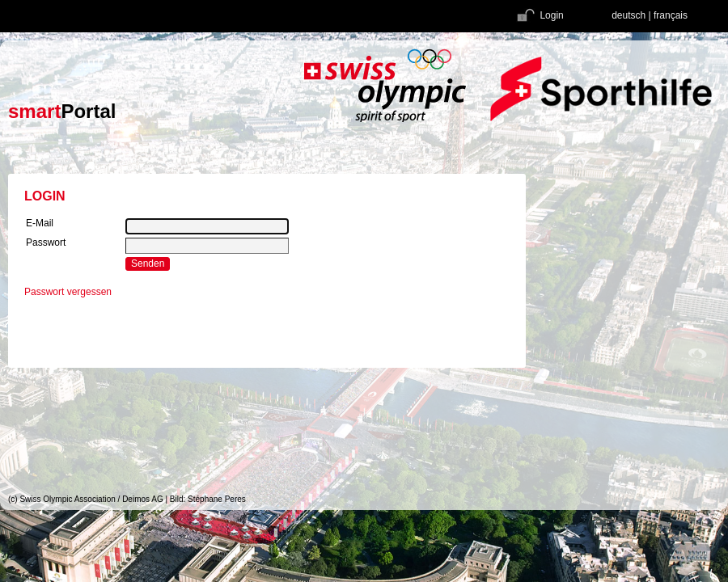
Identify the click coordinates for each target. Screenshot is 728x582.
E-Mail (40, 223)
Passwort (46, 242)
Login (540, 15)
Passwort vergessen (68, 292)
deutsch (629, 15)
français (671, 15)
